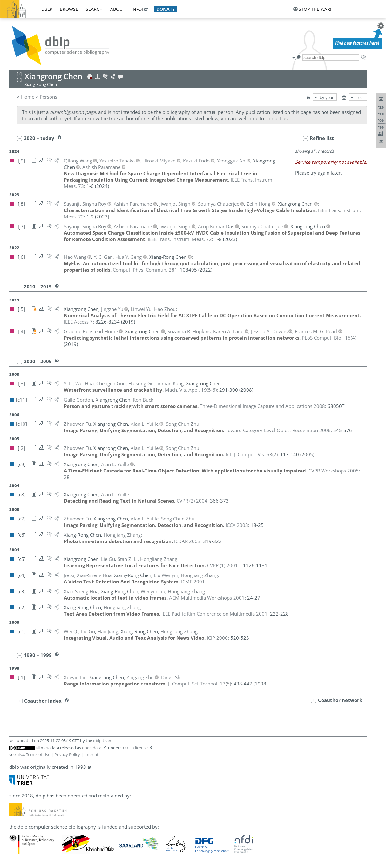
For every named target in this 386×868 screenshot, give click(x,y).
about (118, 9)
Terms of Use (38, 754)
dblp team (103, 741)
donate (166, 9)
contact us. (277, 118)
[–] (306, 138)
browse (69, 9)
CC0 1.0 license (134, 748)
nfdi (138, 9)
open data (92, 748)
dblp (47, 9)
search (94, 9)
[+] (314, 700)
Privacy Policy (67, 754)
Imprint (91, 754)
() (329, 338)
